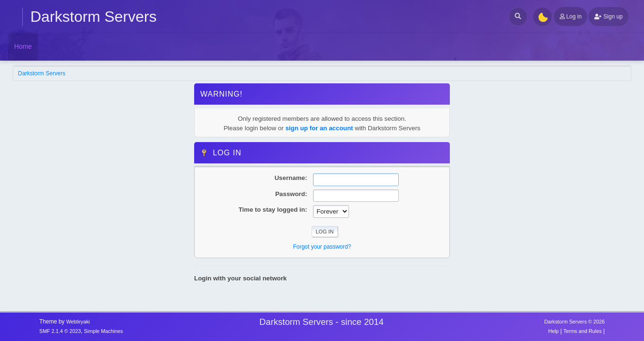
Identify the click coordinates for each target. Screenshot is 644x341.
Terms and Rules (583, 331)
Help (554, 331)
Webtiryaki (78, 322)
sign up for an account (319, 128)
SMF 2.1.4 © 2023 (60, 331)
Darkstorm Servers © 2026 (574, 322)
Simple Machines (103, 331)
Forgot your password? (322, 247)
